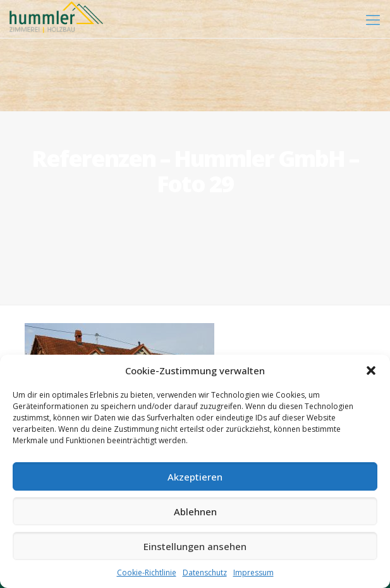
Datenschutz (205, 573)
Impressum (253, 573)
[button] (371, 371)
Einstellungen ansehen (195, 546)
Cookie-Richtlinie (147, 573)
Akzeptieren (195, 477)
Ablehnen (195, 511)
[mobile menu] (373, 19)
